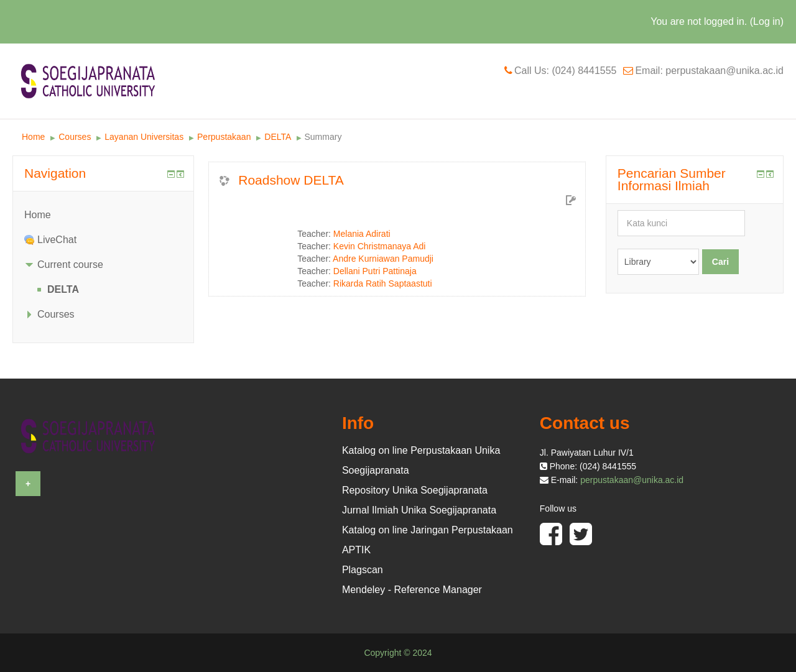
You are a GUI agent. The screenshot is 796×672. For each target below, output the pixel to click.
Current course (70, 265)
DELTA (277, 137)
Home (33, 137)
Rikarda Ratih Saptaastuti (383, 283)
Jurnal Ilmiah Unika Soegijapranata (419, 510)
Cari (720, 262)
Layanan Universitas (144, 137)
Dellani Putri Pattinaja (375, 271)
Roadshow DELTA (291, 180)
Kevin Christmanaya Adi (380, 246)
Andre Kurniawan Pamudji (383, 259)
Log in (767, 21)
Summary (323, 137)
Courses (75, 137)
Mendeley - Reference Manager (412, 590)
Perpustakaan (224, 137)
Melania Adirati (362, 234)
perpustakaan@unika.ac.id (632, 480)
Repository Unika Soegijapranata (415, 490)
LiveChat (57, 240)
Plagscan (363, 570)
